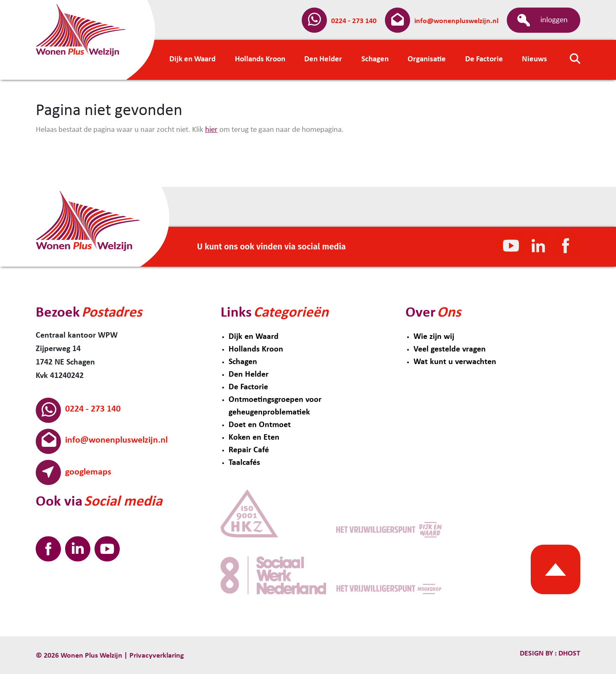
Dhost (569, 654)
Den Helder (249, 375)
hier (211, 130)
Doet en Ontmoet (260, 425)
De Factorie (248, 387)
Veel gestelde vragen (450, 349)
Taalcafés (244, 463)
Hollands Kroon (256, 349)
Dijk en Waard (254, 337)
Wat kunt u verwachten (455, 362)
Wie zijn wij (434, 337)
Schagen (243, 362)
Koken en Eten (254, 438)
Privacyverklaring (157, 656)
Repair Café (249, 450)
